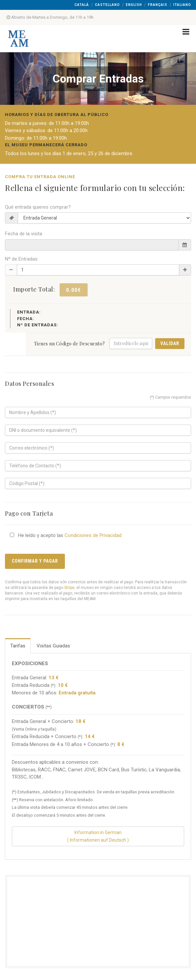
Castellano (107, 5)
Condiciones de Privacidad (93, 535)
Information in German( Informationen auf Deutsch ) (98, 836)
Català (82, 5)
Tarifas (18, 646)
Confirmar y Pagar (35, 561)
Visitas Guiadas (53, 646)
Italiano (182, 5)
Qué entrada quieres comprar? (38, 207)
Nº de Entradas (21, 259)
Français (158, 5)
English (134, 5)
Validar (170, 343)
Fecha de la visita (24, 234)
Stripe (69, 588)
